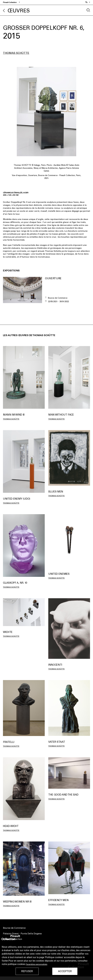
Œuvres (19, 11)
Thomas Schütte (16, 53)
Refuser (27, 971)
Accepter (65, 971)
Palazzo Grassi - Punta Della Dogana (22, 934)
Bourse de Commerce (14, 928)
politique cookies (16, 964)
